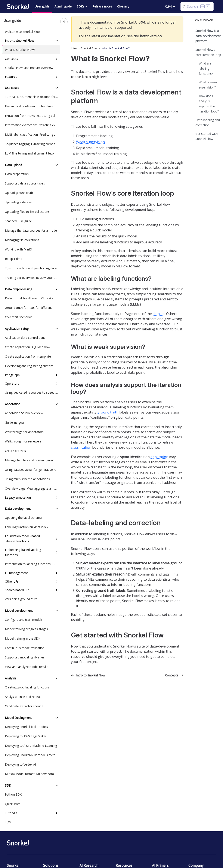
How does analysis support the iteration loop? (209, 104)
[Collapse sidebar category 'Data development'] (57, 509)
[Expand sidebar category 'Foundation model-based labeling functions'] (57, 539)
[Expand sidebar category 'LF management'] (57, 573)
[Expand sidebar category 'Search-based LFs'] (57, 590)
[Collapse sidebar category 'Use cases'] (57, 88)
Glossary (123, 6)
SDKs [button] (80, 6)
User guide (42, 6)
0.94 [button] (168, 6)
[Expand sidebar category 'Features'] (57, 77)
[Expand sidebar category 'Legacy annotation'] (57, 498)
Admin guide (63, 6)
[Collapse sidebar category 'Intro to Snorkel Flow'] (57, 41)
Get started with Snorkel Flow (207, 136)
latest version (151, 36)
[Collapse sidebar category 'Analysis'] (57, 678)
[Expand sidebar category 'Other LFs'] (57, 582)
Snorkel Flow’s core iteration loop (208, 52)
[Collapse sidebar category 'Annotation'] (57, 404)
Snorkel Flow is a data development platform (208, 36)
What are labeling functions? (206, 68)
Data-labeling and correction (208, 122)
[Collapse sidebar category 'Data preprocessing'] (57, 289)
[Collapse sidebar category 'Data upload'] (57, 165)
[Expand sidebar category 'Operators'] (57, 384)
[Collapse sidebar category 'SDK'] (57, 786)
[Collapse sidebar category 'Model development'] (57, 611)
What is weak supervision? (208, 85)
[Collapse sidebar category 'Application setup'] (57, 329)
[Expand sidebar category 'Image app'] (57, 375)
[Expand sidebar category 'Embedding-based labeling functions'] (57, 552)
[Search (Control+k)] (197, 6)
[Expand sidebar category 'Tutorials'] (57, 813)
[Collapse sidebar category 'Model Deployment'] (57, 718)
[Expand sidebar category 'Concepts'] (57, 59)
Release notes (102, 6)
